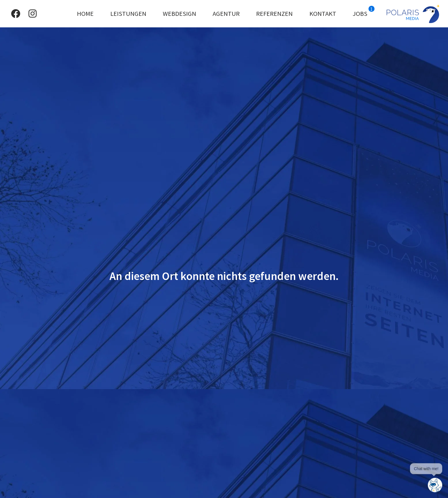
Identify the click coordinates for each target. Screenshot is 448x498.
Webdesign (179, 14)
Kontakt (323, 14)
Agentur (226, 14)
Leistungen (128, 14)
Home (85, 14)
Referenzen (274, 14)
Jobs (364, 12)
